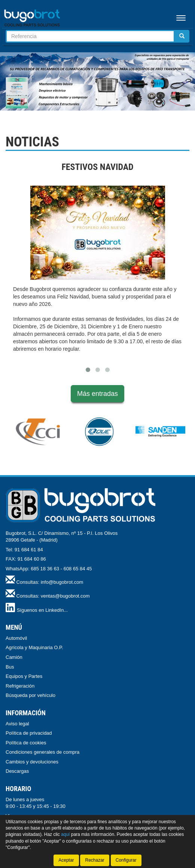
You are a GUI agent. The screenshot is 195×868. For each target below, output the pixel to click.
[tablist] (97, 81)
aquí (65, 834)
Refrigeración (20, 686)
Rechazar (95, 860)
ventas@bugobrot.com (65, 596)
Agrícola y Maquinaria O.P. (34, 647)
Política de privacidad (29, 733)
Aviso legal (17, 724)
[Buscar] (182, 36)
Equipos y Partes (24, 676)
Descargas (17, 771)
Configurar (126, 860)
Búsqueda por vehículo (31, 695)
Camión (14, 657)
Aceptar (66, 860)
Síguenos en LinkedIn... (42, 610)
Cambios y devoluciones (32, 762)
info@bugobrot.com (62, 582)
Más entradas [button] (97, 394)
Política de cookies (26, 743)
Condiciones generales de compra (42, 752)
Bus (10, 667)
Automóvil (16, 638)
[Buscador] (90, 36)
